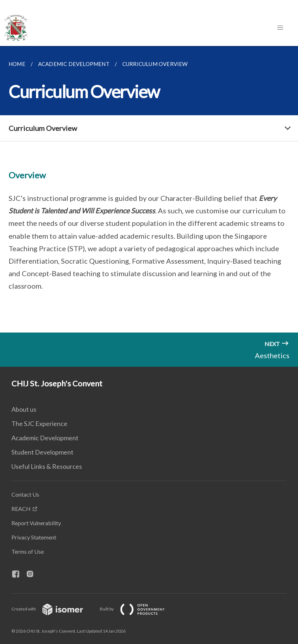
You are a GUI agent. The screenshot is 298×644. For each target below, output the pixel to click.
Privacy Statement (34, 537)
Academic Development (45, 438)
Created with (53, 609)
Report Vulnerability (36, 523)
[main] (149, 189)
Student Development (42, 452)
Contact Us (25, 494)
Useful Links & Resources (47, 466)
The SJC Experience (39, 424)
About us (24, 409)
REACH (21, 509)
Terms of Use (28, 551)
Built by (138, 609)
